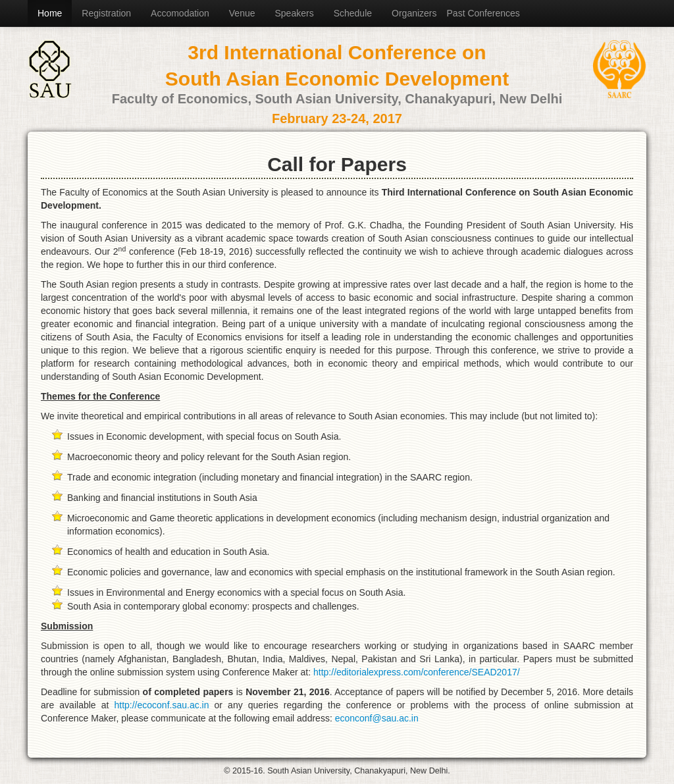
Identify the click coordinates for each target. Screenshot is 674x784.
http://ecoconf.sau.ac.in (161, 705)
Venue (242, 13)
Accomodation (180, 13)
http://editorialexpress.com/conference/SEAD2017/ (417, 672)
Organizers (414, 13)
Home (50, 13)
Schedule (353, 13)
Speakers (295, 13)
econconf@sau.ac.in (377, 718)
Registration (106, 13)
